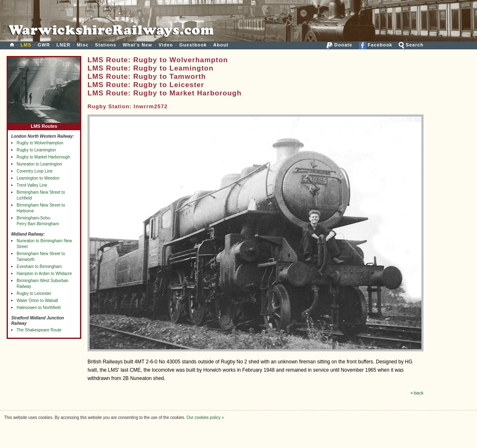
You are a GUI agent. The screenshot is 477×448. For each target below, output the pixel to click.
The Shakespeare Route (39, 330)
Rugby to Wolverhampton (40, 143)
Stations (106, 45)
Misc (83, 45)
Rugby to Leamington (36, 150)
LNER (63, 45)
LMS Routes (44, 124)
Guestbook (193, 45)
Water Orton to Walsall (37, 301)
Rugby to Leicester (34, 293)
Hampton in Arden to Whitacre (44, 274)
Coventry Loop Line (35, 171)
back (417, 393)
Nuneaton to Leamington (39, 164)
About (221, 45)
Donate (339, 45)
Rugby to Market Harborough (43, 157)
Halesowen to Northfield (39, 308)
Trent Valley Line (32, 185)
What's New (138, 45)
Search (411, 45)
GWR (44, 45)
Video (166, 45)
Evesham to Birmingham (39, 267)
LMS (26, 45)
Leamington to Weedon (38, 178)
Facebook (376, 45)
